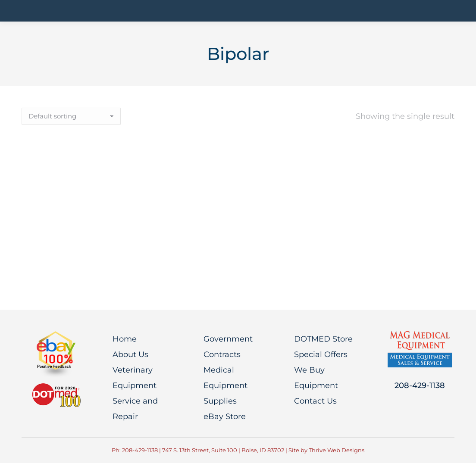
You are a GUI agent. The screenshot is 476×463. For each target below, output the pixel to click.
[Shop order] (71, 116)
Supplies (220, 401)
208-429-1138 (420, 385)
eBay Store (225, 416)
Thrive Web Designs (337, 450)
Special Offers (321, 354)
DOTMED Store (323, 339)
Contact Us (315, 401)
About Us (130, 354)
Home (125, 339)
